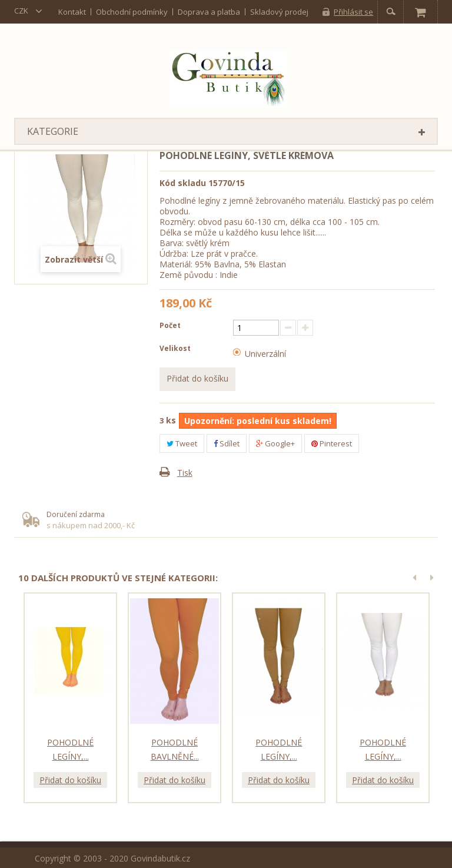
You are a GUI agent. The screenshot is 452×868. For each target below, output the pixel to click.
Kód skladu (183, 183)
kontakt (72, 11)
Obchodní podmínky (132, 11)
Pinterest (332, 443)
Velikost (176, 348)
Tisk (185, 473)
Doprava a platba (209, 11)
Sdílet (227, 443)
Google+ (275, 443)
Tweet (182, 443)
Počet (170, 325)
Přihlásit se (353, 12)
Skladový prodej (279, 11)
